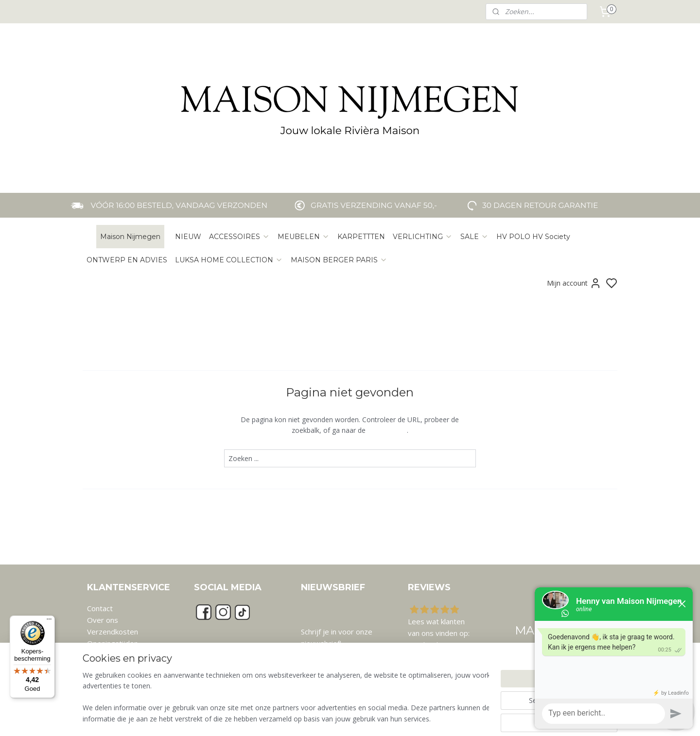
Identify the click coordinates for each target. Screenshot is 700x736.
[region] (286, 698)
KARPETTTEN (361, 237)
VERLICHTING (423, 237)
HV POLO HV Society (533, 237)
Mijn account (574, 283)
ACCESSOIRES (239, 237)
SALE (474, 237)
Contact (100, 608)
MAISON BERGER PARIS (339, 260)
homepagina (387, 430)
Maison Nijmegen (130, 237)
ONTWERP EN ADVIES (127, 260)
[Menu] (49, 621)
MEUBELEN (304, 237)
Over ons (103, 620)
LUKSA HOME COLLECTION (229, 260)
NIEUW (188, 237)
